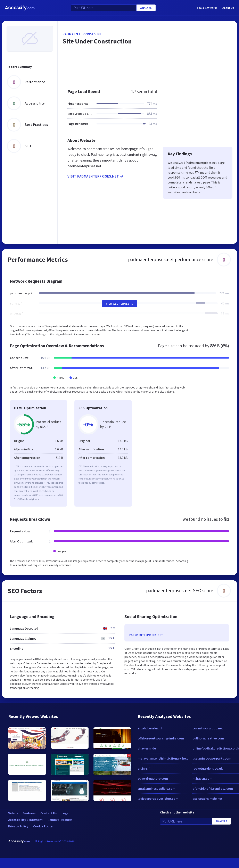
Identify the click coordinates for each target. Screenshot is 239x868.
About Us (228, 8)
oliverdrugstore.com (153, 778)
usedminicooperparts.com (212, 758)
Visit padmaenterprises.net (96, 176)
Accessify (20, 8)
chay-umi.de (147, 748)
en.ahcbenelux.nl (150, 728)
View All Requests (120, 304)
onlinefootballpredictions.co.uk (216, 748)
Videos (13, 813)
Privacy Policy (18, 826)
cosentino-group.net (208, 728)
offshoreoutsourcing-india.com (161, 738)
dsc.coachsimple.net (207, 799)
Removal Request (60, 820)
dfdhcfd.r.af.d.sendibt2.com (213, 788)
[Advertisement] (133, 71)
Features (29, 813)
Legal (65, 813)
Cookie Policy (43, 826)
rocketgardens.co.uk (208, 768)
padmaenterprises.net (83, 34)
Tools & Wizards (207, 8)
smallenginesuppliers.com (157, 788)
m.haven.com (202, 778)
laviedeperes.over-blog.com (158, 799)
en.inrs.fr (144, 768)
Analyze (146, 8)
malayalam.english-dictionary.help (163, 758)
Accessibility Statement (25, 820)
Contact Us (48, 813)
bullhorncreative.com (208, 738)
